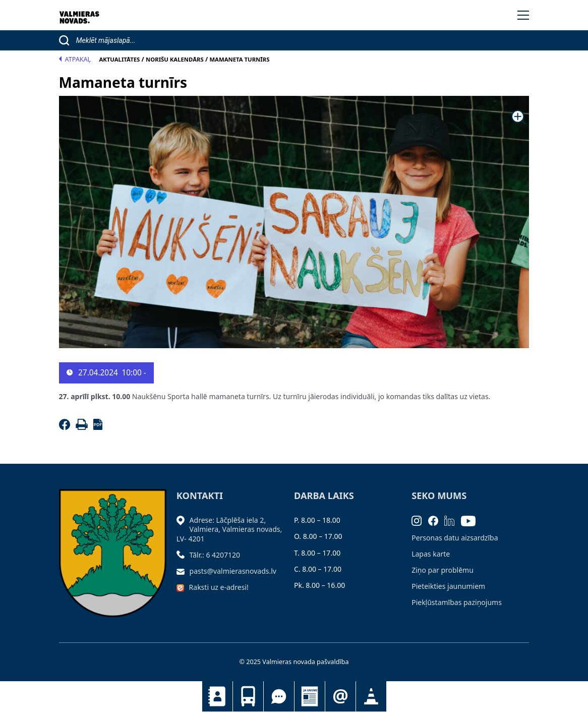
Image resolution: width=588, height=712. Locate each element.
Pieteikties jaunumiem (340, 696)
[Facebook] (66, 427)
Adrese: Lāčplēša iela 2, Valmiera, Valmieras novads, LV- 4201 (229, 529)
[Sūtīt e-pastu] (183, 571)
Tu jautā (279, 696)
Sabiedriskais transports (248, 696)
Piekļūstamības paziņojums (457, 602)
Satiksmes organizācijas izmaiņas (371, 696)
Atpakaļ (75, 59)
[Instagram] (420, 520)
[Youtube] (472, 520)
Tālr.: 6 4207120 (215, 555)
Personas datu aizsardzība (455, 538)
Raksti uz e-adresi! (219, 587)
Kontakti (217, 696)
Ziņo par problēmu (443, 570)
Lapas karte (431, 554)
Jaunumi (310, 696)
